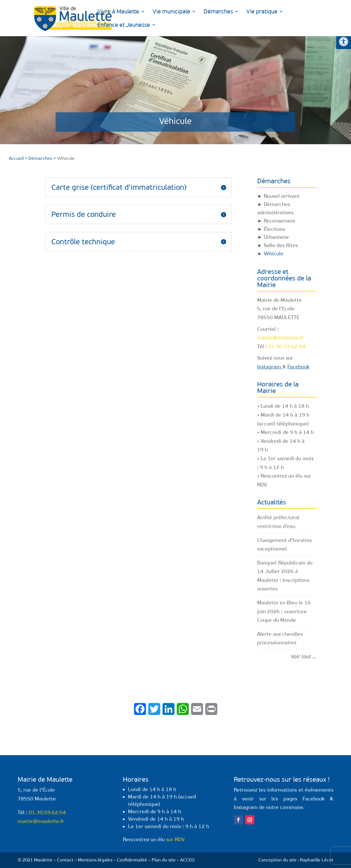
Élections (274, 229)
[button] (344, 42)
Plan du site (164, 860)
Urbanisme (276, 237)
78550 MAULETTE (278, 317)
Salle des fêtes (281, 245)
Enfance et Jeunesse (316, 12)
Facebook (298, 367)
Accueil (16, 158)
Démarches (217, 12)
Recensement (280, 221)
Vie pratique (261, 12)
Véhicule (274, 254)
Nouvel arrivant (282, 196)
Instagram (270, 367)
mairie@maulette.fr (280, 338)
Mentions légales (95, 860)
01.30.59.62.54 (47, 812)
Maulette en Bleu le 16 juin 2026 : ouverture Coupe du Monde (284, 611)
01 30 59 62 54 (287, 347)
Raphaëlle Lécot (317, 860)
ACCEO (187, 860)
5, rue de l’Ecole (276, 309)
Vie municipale (170, 12)
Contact (65, 860)
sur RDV (175, 840)
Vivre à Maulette (117, 12)
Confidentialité (132, 860)
